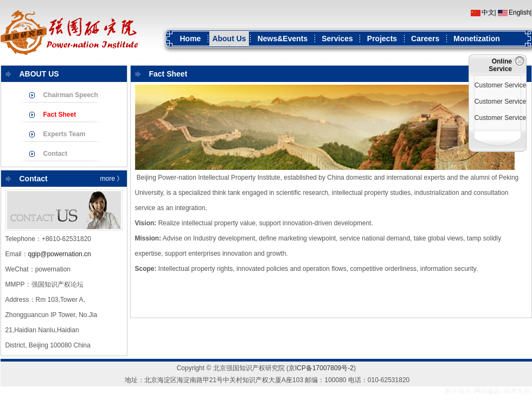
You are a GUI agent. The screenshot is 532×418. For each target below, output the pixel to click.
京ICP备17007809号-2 (321, 368)
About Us (229, 39)
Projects (382, 39)
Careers (425, 39)
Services (337, 39)
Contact (56, 154)
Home (191, 39)
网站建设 (487, 391)
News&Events (283, 39)
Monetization (477, 39)
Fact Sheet (60, 115)
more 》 (112, 179)
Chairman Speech (71, 95)
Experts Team (65, 134)
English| (520, 12)
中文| (489, 12)
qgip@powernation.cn (60, 254)
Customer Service (500, 85)
